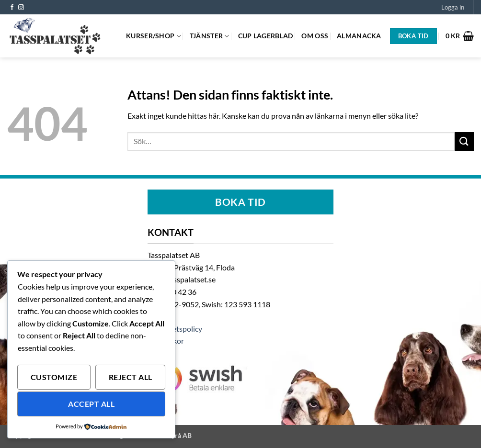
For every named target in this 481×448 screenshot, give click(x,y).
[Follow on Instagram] (21, 8)
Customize (54, 377)
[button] (453, 7)
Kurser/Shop (154, 36)
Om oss (315, 36)
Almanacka (359, 36)
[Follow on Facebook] (12, 8)
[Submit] (464, 141)
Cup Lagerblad (266, 36)
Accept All (91, 404)
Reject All (131, 377)
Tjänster (210, 36)
